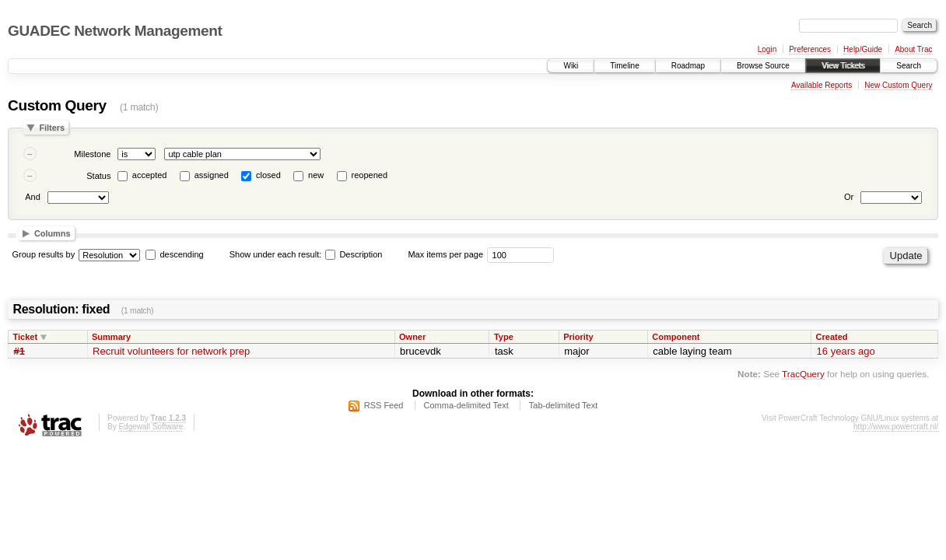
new (316, 175)
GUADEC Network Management (115, 31)
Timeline (624, 66)
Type (504, 337)
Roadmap (688, 66)
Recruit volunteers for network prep (171, 351)
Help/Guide (863, 49)
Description (354, 254)
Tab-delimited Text (563, 405)
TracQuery (803, 374)
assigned (212, 175)
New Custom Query (898, 85)
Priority (578, 337)
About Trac (913, 49)
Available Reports (822, 85)
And (33, 197)
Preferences (810, 49)
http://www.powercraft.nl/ (896, 427)
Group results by (44, 254)
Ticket (26, 337)
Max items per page (445, 254)
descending (181, 254)
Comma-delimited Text (466, 405)
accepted (150, 175)
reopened (370, 175)
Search (909, 66)
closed (268, 175)
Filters (52, 128)
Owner (412, 337)
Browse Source (763, 66)
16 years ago (846, 351)
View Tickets (843, 66)
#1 (19, 351)
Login (767, 49)
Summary (111, 337)
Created (832, 337)
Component (676, 337)
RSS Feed (384, 405)
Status (98, 176)
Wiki (571, 66)
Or (849, 197)
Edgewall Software (151, 427)
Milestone (92, 154)
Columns (53, 233)
